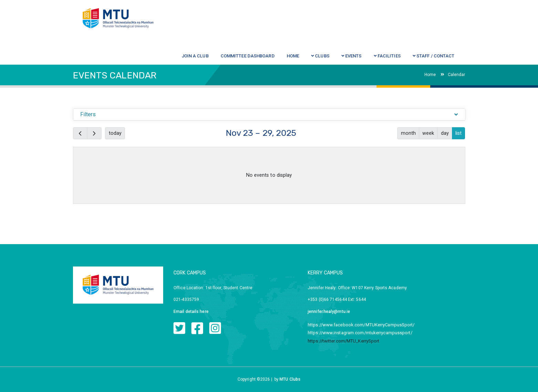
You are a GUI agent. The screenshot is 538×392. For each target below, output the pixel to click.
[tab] (269, 115)
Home (430, 75)
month (408, 133)
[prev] (80, 133)
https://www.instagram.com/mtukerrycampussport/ (360, 333)
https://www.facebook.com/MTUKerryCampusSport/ (361, 325)
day (445, 133)
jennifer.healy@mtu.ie (329, 312)
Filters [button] (88, 114)
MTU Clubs (290, 379)
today (115, 133)
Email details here (191, 312)
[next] (94, 133)
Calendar (453, 75)
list (458, 133)
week (428, 133)
